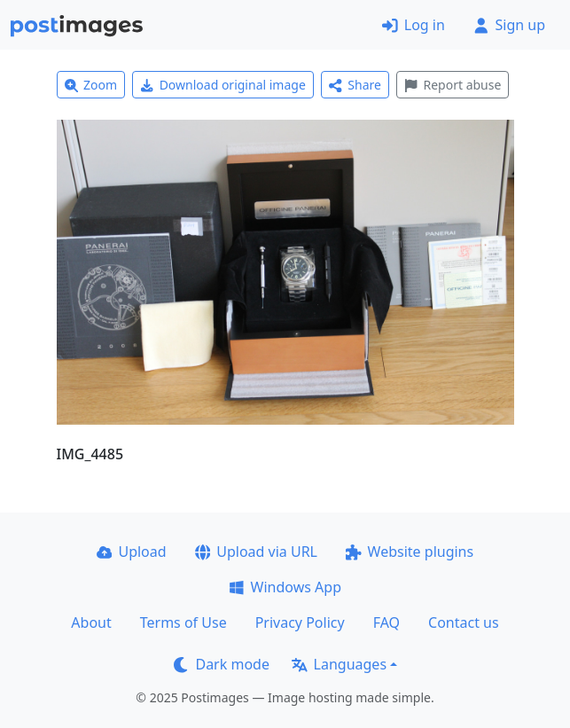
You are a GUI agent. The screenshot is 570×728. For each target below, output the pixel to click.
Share (355, 85)
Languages (339, 664)
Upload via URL (256, 552)
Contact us (464, 622)
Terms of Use (183, 622)
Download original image (223, 85)
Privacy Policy (300, 622)
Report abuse (453, 85)
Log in (414, 25)
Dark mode (222, 664)
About (91, 622)
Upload (132, 552)
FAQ (387, 622)
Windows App (285, 587)
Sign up (509, 25)
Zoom (91, 85)
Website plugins (410, 552)
